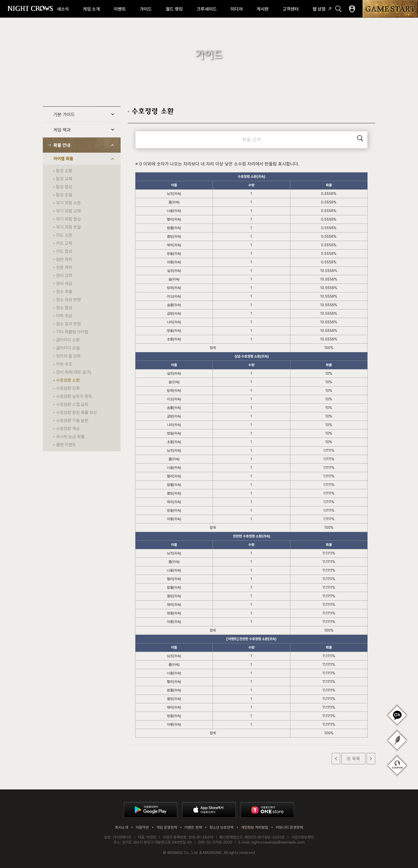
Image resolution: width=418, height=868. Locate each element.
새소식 (63, 9)
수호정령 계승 (68, 429)
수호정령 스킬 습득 (72, 404)
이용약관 (142, 827)
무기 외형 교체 (68, 211)
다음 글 (371, 759)
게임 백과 (62, 130)
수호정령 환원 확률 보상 (77, 412)
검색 (338, 9)
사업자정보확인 (303, 837)
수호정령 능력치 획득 (74, 396)
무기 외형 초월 (68, 227)
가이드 (146, 9)
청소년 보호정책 (221, 827)
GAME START (390, 9)
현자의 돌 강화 (68, 356)
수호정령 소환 (68, 380)
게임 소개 (91, 9)
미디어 (237, 9)
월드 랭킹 (174, 9)
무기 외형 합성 (68, 219)
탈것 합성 (64, 187)
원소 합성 (64, 308)
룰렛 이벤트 (66, 445)
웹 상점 (319, 9)
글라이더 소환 (68, 340)
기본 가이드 (64, 114)
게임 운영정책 (167, 827)
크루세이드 (207, 9)
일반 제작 (64, 259)
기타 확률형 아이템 (72, 332)
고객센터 (291, 9)
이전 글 (336, 759)
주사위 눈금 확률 (70, 437)
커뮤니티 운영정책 (289, 827)
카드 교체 (64, 243)
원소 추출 (64, 292)
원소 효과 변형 (68, 324)
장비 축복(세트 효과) (74, 372)
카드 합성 (64, 251)
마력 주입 (64, 316)
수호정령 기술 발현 (72, 421)
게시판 (263, 9)
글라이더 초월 (68, 348)
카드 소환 (64, 235)
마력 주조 (64, 364)
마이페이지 (352, 9)
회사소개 (122, 827)
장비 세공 (64, 284)
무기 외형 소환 (68, 203)
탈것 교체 (64, 179)
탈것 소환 (64, 171)
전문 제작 (64, 267)
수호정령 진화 (68, 388)
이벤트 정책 (193, 827)
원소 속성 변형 (68, 300)
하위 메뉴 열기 (113, 114)
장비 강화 (64, 275)
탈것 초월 (64, 195)
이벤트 (120, 9)
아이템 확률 (63, 159)
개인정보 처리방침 (255, 827)
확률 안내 (62, 145)
